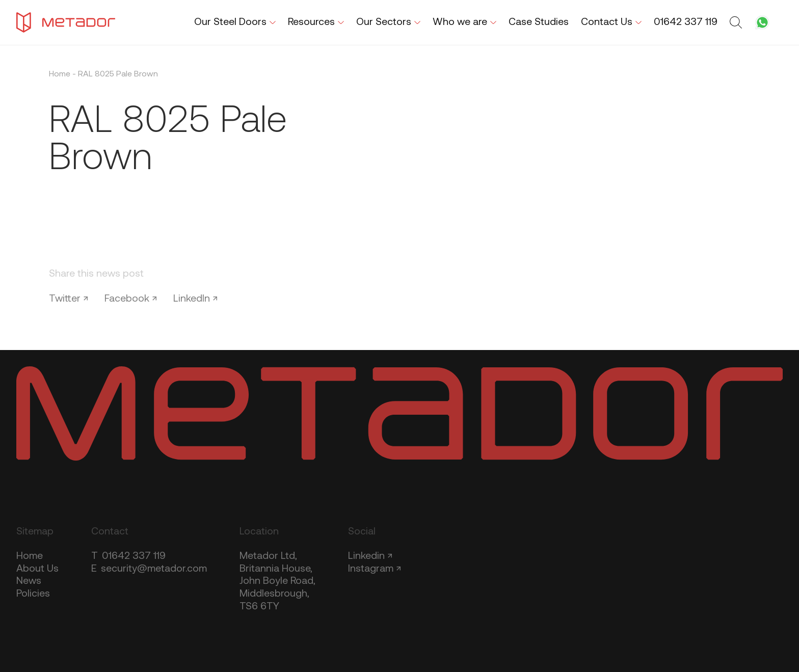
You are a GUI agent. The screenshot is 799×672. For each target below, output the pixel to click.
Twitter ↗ (69, 299)
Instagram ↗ (375, 569)
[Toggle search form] (737, 22)
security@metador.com (149, 569)
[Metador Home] (66, 22)
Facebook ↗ (131, 299)
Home (60, 74)
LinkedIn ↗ (195, 299)
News (29, 581)
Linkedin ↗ (370, 556)
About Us (37, 569)
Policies (33, 594)
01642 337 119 (128, 556)
